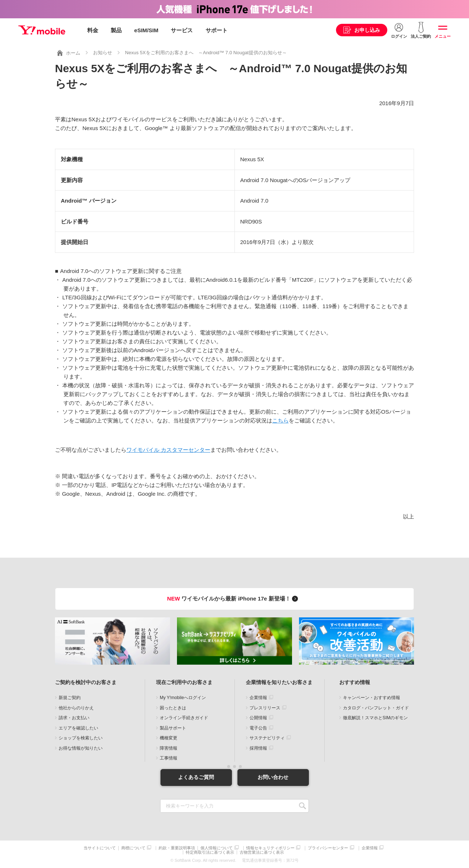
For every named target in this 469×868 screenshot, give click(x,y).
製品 (116, 30)
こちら (280, 420)
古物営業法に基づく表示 (262, 852)
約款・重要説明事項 (177, 848)
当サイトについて (100, 848)
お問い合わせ (273, 777)
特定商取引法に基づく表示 (210, 852)
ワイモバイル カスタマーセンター (168, 450)
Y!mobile (42, 30)
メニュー (443, 36)
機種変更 (169, 738)
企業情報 (258, 698)
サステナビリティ (267, 738)
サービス (182, 30)
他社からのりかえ (76, 708)
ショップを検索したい (81, 738)
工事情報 (169, 758)
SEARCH (302, 806)
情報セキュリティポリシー (270, 848)
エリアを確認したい (78, 728)
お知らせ (103, 53)
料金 (93, 30)
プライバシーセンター (328, 848)
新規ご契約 (70, 698)
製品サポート (173, 728)
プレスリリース (265, 708)
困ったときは (173, 708)
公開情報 (258, 718)
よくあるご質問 (196, 777)
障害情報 (169, 748)
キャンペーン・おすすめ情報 (372, 698)
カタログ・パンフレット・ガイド (376, 708)
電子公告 (258, 728)
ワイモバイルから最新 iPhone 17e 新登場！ (234, 599)
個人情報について (217, 848)
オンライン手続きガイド (184, 718)
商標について (133, 848)
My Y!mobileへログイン (183, 698)
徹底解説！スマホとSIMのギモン (375, 718)
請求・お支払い (74, 718)
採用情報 (258, 748)
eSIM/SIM (146, 30)
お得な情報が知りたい (81, 748)
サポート (217, 30)
